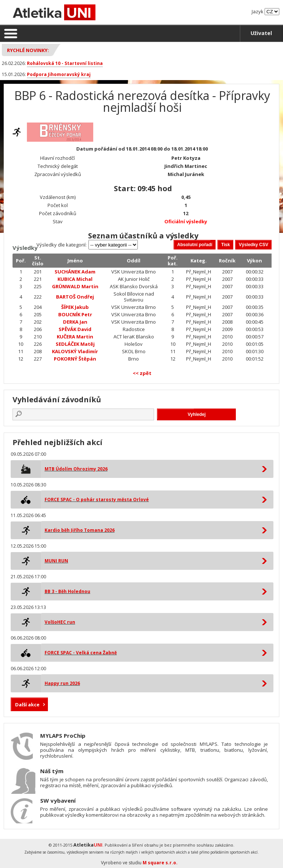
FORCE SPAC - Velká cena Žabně (81, 653)
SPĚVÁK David (75, 329)
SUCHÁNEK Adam (75, 272)
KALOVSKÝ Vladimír (75, 351)
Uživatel (261, 33)
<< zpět (142, 373)
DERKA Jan (75, 322)
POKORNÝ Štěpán (75, 359)
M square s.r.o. (160, 863)
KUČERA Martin (75, 337)
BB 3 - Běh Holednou (67, 591)
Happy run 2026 (62, 683)
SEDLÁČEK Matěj (75, 344)
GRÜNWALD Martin (75, 286)
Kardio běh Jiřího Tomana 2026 (80, 530)
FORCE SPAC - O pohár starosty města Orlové (97, 500)
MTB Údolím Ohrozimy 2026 (76, 469)
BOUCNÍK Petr (75, 314)
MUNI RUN (56, 561)
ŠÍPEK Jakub (75, 307)
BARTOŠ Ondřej (75, 297)
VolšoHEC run (60, 622)
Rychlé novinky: (28, 50)
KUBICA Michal (75, 279)
